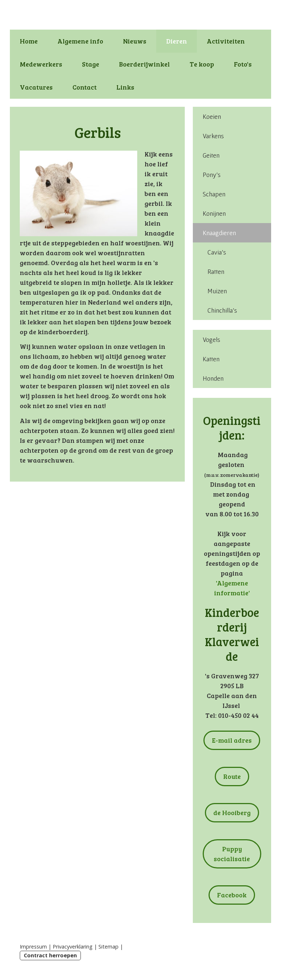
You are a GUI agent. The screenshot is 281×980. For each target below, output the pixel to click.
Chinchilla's (222, 310)
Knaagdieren (219, 233)
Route (232, 776)
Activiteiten (226, 41)
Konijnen (214, 213)
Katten (211, 359)
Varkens (213, 136)
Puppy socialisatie (232, 854)
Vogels (211, 340)
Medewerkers (41, 64)
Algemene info (80, 41)
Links (125, 87)
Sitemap (108, 947)
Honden (213, 378)
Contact (85, 87)
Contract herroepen (50, 955)
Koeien (212, 116)
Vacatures (36, 87)
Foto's (243, 64)
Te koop (202, 64)
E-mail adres (232, 740)
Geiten (211, 155)
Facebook (232, 895)
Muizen (217, 291)
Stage (91, 64)
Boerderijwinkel (144, 64)
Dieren (177, 41)
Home (29, 41)
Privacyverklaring (73, 947)
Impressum (33, 947)
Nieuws (135, 41)
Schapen (214, 194)
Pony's (212, 175)
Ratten (216, 272)
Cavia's (217, 252)
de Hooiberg (232, 813)
